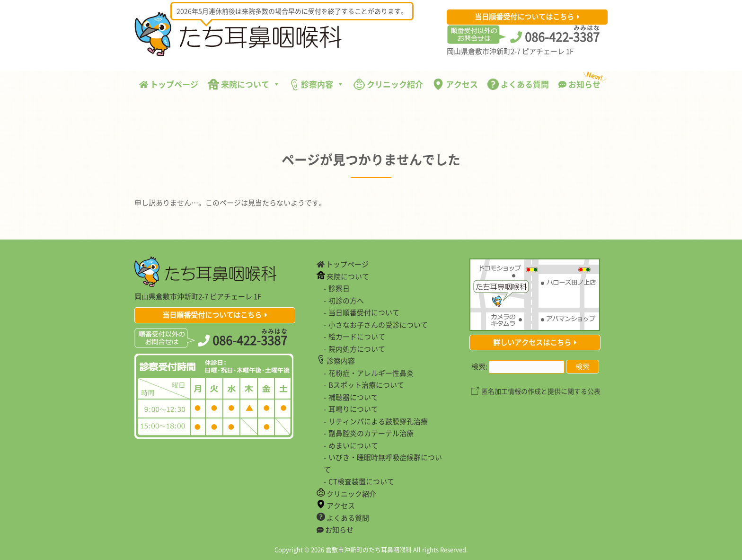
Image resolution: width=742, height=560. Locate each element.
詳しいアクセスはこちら (532, 342)
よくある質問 (518, 84)
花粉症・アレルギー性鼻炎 (371, 373)
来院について (244, 84)
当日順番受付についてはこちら (524, 17)
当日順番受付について (364, 312)
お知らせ (582, 82)
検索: (479, 366)
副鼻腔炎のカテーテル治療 (371, 433)
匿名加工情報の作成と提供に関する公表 (541, 391)
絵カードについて (357, 337)
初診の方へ (346, 301)
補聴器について (353, 397)
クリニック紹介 (388, 84)
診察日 (339, 288)
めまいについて (353, 445)
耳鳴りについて (353, 409)
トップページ (169, 84)
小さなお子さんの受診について (378, 325)
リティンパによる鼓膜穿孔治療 (378, 421)
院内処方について (357, 349)
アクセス (455, 84)
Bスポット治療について (366, 385)
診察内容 (317, 84)
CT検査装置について (361, 481)
